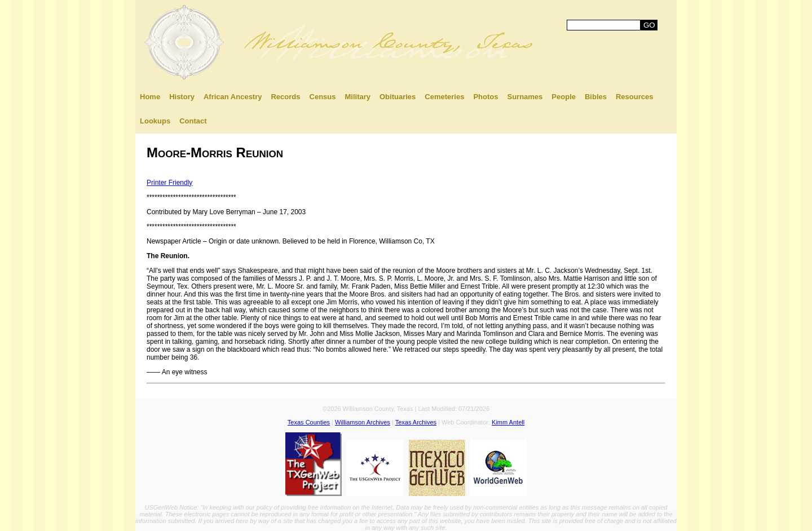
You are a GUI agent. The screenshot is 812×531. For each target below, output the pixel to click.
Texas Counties (309, 422)
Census (323, 97)
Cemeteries (444, 97)
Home (150, 97)
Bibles (596, 97)
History (182, 97)
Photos (486, 97)
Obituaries (398, 97)
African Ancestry (233, 97)
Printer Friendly (169, 183)
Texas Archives (416, 422)
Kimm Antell (508, 422)
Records (285, 97)
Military (358, 97)
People (564, 97)
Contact (193, 121)
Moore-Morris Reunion (215, 152)
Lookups (155, 121)
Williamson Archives (363, 422)
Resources (634, 97)
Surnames (525, 97)
